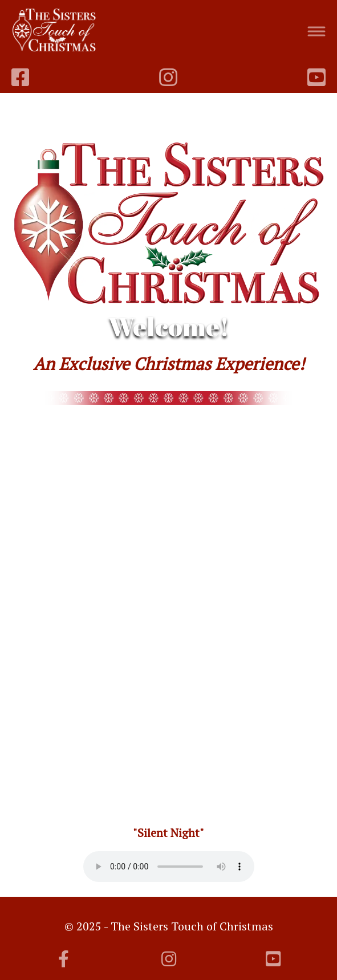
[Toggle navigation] (316, 32)
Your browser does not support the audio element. (169, 867)
